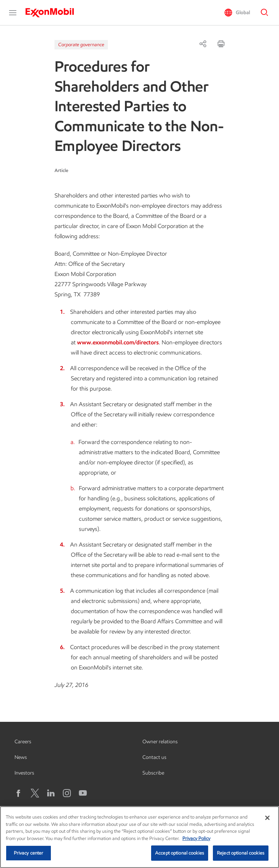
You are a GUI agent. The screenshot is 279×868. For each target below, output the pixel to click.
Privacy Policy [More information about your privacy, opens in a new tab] (196, 838)
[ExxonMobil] (53, 13)
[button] (13, 13)
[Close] (267, 818)
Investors (24, 773)
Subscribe (153, 773)
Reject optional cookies (241, 853)
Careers (23, 742)
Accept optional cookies (180, 853)
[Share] (203, 44)
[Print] (221, 44)
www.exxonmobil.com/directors (118, 342)
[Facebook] (19, 793)
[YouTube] (83, 793)
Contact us (154, 757)
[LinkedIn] (51, 793)
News (21, 757)
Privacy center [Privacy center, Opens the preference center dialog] (29, 853)
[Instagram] (67, 793)
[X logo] (35, 793)
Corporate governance (81, 45)
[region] (139, 837)
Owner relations (160, 742)
